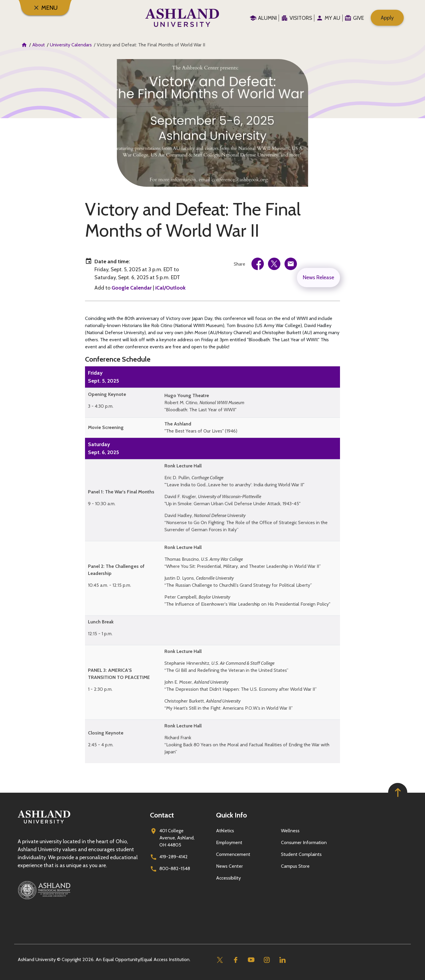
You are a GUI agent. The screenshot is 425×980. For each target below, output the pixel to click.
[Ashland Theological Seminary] (80, 890)
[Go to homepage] (44, 824)
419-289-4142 (174, 857)
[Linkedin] (282, 960)
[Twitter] (220, 960)
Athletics (225, 831)
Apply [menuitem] (387, 18)
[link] (258, 264)
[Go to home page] (182, 18)
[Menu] (45, 8)
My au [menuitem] (332, 18)
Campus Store (295, 866)
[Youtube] (251, 960)
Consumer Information (304, 842)
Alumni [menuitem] (267, 18)
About (39, 45)
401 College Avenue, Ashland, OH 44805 (177, 838)
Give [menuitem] (358, 18)
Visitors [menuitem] (301, 18)
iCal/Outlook (170, 288)
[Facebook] (235, 960)
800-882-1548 (175, 868)
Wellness (290, 831)
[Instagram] (267, 960)
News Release (318, 277)
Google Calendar (132, 288)
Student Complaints (301, 854)
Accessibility (228, 878)
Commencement (233, 854)
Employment (229, 842)
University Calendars (71, 45)
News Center (229, 866)
